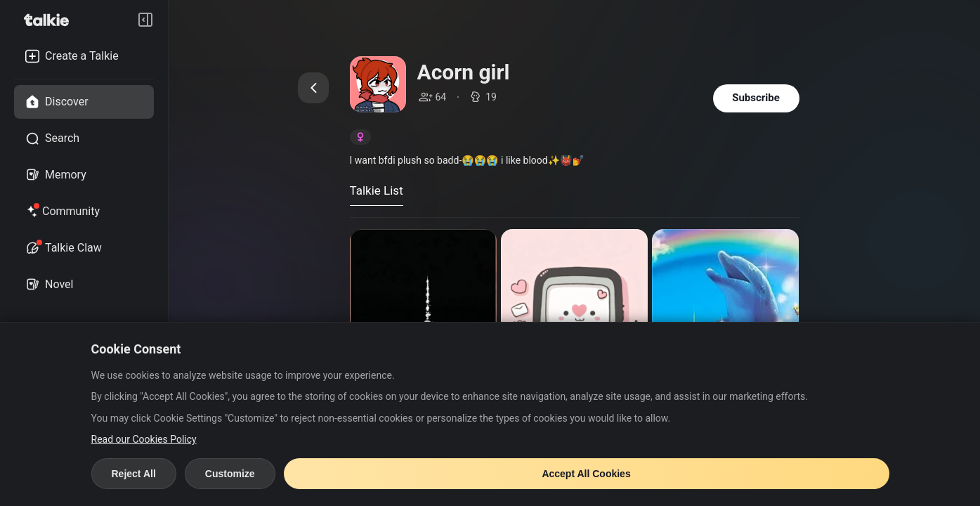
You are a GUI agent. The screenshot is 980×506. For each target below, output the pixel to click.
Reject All (134, 474)
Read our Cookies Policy (144, 439)
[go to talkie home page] (51, 20)
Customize (230, 474)
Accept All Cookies (586, 474)
